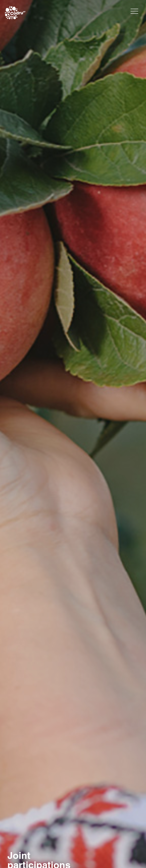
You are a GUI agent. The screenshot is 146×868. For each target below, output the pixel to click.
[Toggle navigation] (134, 11)
